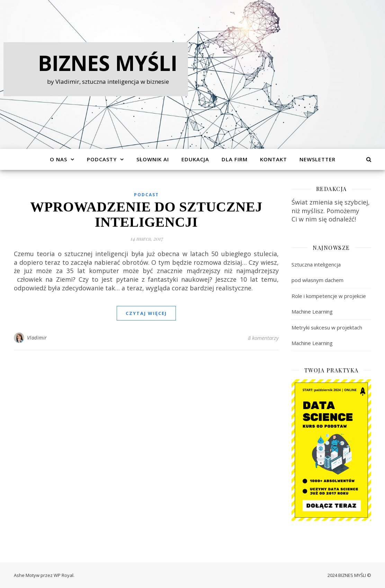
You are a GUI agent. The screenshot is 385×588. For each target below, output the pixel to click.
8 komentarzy (263, 338)
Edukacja (195, 159)
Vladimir (37, 338)
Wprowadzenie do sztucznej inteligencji (146, 214)
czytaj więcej (146, 313)
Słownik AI (153, 159)
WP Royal (64, 575)
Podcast (146, 195)
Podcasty (102, 159)
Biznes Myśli (108, 63)
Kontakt (274, 159)
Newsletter (317, 159)
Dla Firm (235, 159)
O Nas (59, 159)
